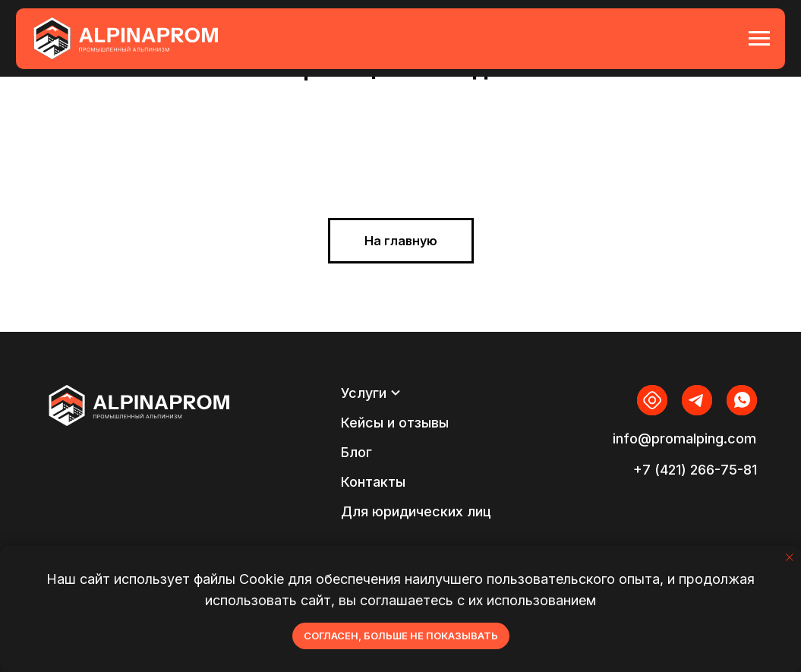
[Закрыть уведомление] (790, 557)
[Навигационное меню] (759, 39)
